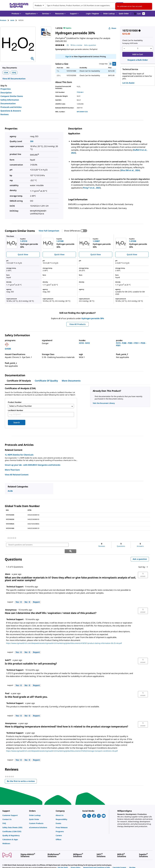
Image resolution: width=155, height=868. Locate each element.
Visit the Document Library (104, 403)
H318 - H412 (84, 343)
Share (112, 28)
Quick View (23, 254)
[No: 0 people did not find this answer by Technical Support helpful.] (27, 597)
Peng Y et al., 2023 (92, 188)
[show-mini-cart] (139, 14)
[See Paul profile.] (7, 688)
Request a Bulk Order (138, 60)
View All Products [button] (77, 324)
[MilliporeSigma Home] (19, 5)
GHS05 (8, 349)
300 (32, 141)
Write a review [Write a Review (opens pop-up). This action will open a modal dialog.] (76, 45)
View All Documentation (14, 79)
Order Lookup (109, 14)
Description (6, 93)
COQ (14, 73)
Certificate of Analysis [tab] (19, 381)
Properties (6, 89)
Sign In (68, 56)
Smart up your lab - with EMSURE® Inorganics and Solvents (33, 466)
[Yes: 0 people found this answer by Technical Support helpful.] (19, 597)
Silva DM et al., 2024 (130, 170)
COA (6, 73)
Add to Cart (138, 54)
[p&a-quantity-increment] (151, 49)
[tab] (5, 20)
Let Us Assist (128, 83)
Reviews (5, 114)
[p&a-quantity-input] (138, 49)
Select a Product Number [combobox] (21, 406)
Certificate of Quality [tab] (46, 381)
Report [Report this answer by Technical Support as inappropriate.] (36, 596)
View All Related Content (17, 475)
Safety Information (10, 100)
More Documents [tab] (71, 381)
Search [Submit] (17, 423)
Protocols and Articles (11, 107)
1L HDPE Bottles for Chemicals (19, 455)
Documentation (8, 103)
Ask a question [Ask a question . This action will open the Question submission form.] (90, 45)
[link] (12, 539)
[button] (92, 14)
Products (3, 20)
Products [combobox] (38, 5)
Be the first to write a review (22, 776)
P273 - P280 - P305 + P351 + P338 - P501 (131, 344)
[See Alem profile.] (8, 569)
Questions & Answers (11, 111)
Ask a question (140, 553)
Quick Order (124, 14)
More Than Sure (12, 470)
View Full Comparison (49, 231)
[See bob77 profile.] (8, 655)
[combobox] (78, 5)
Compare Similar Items (12, 96)
